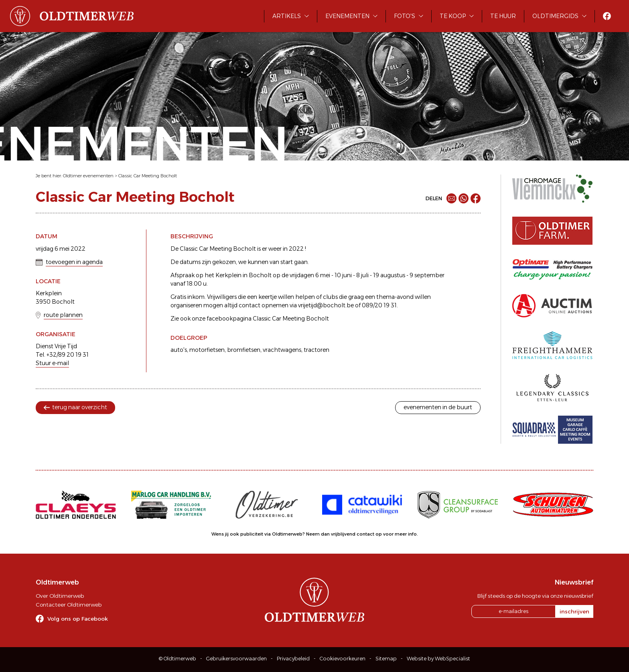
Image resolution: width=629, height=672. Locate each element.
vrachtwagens (282, 350)
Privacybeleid (293, 659)
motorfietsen (207, 350)
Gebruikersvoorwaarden (236, 659)
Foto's (405, 16)
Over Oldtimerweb (60, 596)
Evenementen (347, 16)
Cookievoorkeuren (343, 659)
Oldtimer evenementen (88, 176)
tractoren (317, 350)
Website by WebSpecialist (438, 659)
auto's (179, 350)
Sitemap (386, 659)
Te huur (503, 16)
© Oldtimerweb (178, 659)
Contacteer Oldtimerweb (69, 605)
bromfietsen (244, 350)
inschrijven (574, 611)
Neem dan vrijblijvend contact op (344, 534)
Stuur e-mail (52, 363)
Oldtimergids (555, 16)
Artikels (287, 16)
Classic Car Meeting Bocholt (148, 176)
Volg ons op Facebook (78, 619)
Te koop (453, 16)
